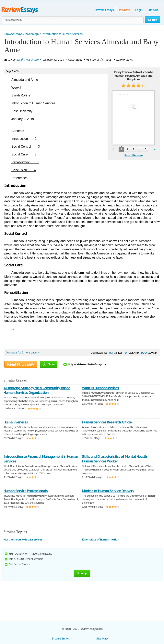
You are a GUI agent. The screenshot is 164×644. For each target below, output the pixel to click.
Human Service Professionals (26, 491)
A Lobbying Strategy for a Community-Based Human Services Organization (37, 390)
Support (153, 10)
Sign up (82, 573)
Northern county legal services (23, 539)
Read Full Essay (21, 364)
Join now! (125, 10)
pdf (126, 352)
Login (139, 10)
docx (144, 352)
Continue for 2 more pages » (23, 352)
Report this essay (134, 155)
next (154, 149)
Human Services (16, 422)
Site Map (102, 638)
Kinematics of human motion (100, 539)
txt (111, 352)
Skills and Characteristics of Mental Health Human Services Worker (114, 459)
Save (49, 364)
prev (113, 149)
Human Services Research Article (107, 422)
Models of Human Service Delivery (108, 491)
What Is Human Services (100, 388)
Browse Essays (104, 10)
